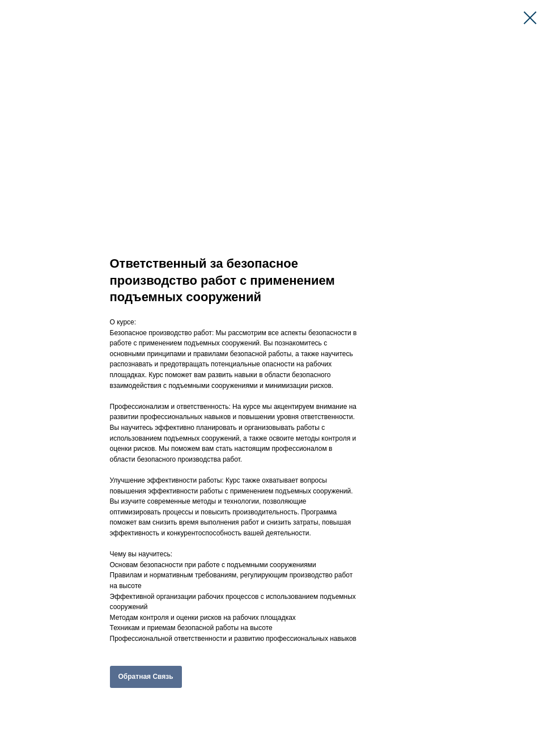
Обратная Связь (146, 677)
